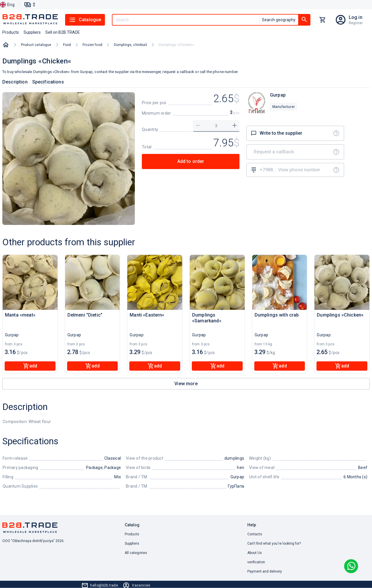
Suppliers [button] (32, 32)
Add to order (191, 161)
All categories (136, 553)
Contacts (255, 534)
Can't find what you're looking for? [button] (274, 543)
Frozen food (92, 45)
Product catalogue (36, 45)
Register (356, 23)
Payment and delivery (265, 571)
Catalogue (85, 20)
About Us (255, 553)
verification (256, 562)
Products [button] (11, 32)
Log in (356, 17)
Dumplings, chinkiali (130, 45)
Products (132, 534)
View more (186, 384)
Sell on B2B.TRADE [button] (63, 32)
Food (67, 45)
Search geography (279, 20)
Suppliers (132, 543)
